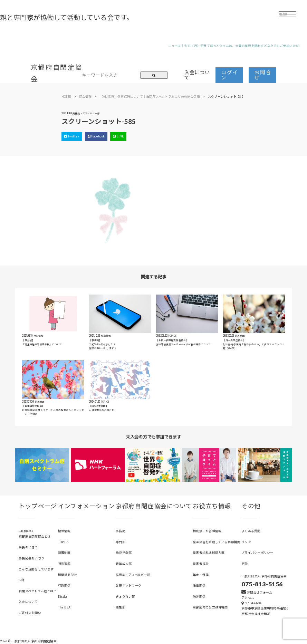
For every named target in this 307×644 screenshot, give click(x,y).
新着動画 (64, 553)
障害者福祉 (201, 564)
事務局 (121, 531)
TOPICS (63, 542)
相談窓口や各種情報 (207, 531)
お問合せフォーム (257, 592)
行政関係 (64, 585)
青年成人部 (124, 564)
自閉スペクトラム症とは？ (38, 591)
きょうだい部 (125, 597)
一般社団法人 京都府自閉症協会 (264, 576)
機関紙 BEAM (68, 575)
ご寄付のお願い (30, 613)
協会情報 (64, 531)
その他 (251, 506)
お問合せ (262, 75)
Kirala (62, 597)
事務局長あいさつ (31, 558)
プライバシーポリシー (257, 553)
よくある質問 (251, 531)
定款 (244, 564)
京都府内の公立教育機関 (210, 607)
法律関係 (199, 585)
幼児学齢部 (124, 553)
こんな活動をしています (36, 569)
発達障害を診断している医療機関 (217, 542)
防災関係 (199, 597)
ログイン (229, 75)
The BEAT (65, 607)
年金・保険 (201, 575)
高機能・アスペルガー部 (133, 575)
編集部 (121, 607)
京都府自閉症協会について (154, 506)
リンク (246, 542)
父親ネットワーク (128, 585)
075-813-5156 (262, 584)
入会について (197, 75)
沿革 (22, 580)
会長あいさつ (28, 547)
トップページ (38, 506)
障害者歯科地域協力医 (209, 553)
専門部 (121, 542)
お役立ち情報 (212, 506)
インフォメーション (87, 506)
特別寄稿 (64, 564)
